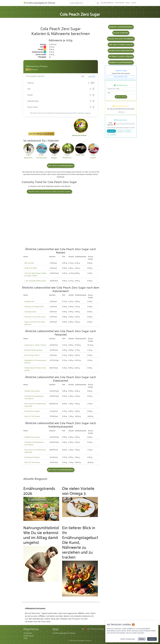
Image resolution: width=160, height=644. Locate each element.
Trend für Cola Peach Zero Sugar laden (49, 191)
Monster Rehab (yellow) (33, 350)
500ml (128, 131)
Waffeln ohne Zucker (32, 391)
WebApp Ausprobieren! (121, 27)
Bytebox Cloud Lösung (121, 56)
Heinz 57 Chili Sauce (32, 416)
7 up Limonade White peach (35, 281)
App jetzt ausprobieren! (61, 166)
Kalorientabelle (107, 3)
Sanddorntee (29, 301)
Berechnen (121, 97)
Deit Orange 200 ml (32, 355)
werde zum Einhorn (80, 134)
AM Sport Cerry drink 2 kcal (35, 317)
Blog (128, 3)
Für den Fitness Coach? (121, 45)
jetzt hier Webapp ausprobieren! (41, 134)
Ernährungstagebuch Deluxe (39, 3)
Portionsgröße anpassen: (35, 76)
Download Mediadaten (121, 51)
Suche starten (121, 33)
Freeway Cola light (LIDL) (34, 306)
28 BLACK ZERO (31, 268)
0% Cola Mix (29, 263)
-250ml (112, 134)
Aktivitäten (120, 3)
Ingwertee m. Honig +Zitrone (35, 345)
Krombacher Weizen (32, 411)
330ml (120, 131)
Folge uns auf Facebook (121, 39)
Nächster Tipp (121, 77)
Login (134, 3)
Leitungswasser (30, 312)
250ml (111, 131)
